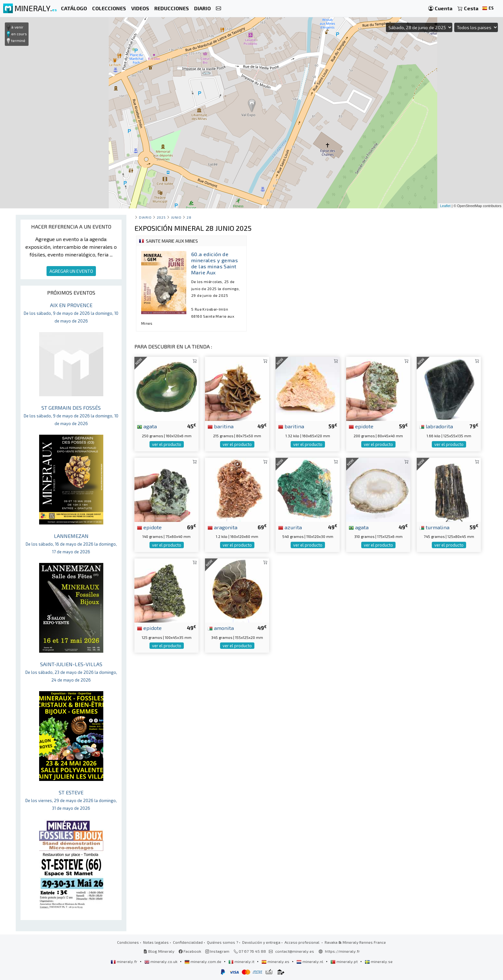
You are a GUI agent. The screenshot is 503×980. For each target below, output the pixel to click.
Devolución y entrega (261, 942)
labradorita (436, 426)
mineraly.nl (310, 961)
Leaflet (445, 206)
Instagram (217, 951)
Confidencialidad (188, 942)
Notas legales (156, 942)
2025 (161, 217)
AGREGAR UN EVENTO (71, 271)
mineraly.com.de (203, 961)
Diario (145, 217)
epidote (361, 426)
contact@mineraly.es (295, 951)
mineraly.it (242, 961)
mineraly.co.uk (161, 961)
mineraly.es (276, 961)
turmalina (434, 527)
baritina (221, 426)
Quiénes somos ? (222, 942)
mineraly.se (379, 961)
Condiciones (128, 942)
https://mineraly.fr (342, 951)
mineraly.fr (124, 961)
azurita (290, 527)
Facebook (190, 951)
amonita (221, 628)
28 (189, 217)
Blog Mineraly (159, 951)
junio (176, 217)
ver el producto (167, 444)
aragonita (222, 527)
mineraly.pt (345, 961)
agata (147, 426)
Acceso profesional (303, 942)
